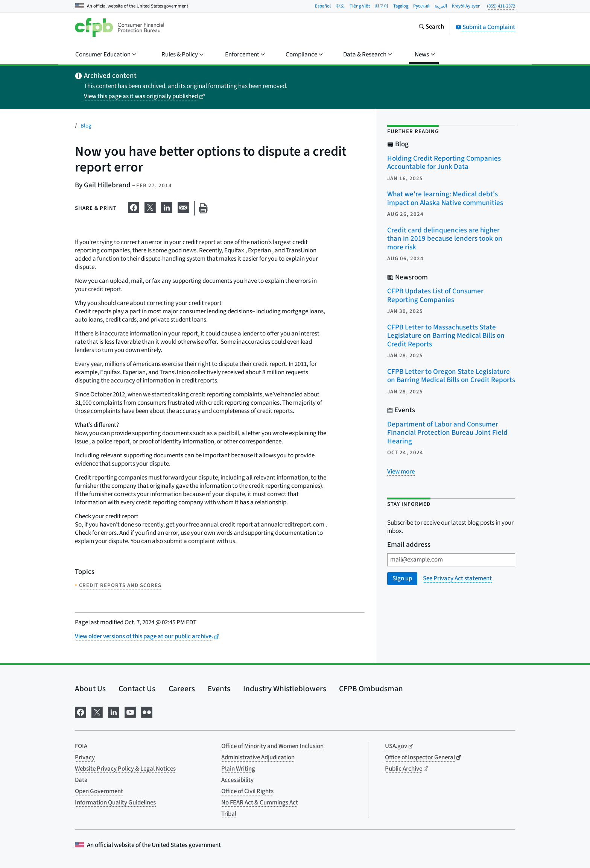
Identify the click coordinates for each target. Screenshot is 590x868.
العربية (441, 6)
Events (219, 689)
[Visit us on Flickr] (147, 711)
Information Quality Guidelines (115, 803)
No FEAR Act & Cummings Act (260, 803)
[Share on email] (183, 207)
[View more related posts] (401, 472)
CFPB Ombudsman (371, 689)
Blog (86, 126)
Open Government (99, 791)
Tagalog (401, 6)
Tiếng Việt (360, 6)
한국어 (382, 6)
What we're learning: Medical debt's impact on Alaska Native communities (445, 199)
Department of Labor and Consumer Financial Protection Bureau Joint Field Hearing (447, 433)
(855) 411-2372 (501, 6)
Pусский (421, 6)
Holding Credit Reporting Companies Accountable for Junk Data (444, 163)
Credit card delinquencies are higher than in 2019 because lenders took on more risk (445, 239)
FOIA (81, 746)
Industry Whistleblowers (285, 689)
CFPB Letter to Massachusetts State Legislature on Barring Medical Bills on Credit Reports (446, 336)
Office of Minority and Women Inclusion (272, 746)
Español (323, 6)
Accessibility (237, 780)
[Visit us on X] (97, 711)
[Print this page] (203, 208)
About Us (90, 689)
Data (81, 780)
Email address (409, 545)
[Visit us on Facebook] (81, 711)
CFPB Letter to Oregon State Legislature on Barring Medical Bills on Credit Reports (451, 376)
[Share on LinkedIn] (167, 207)
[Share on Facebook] (134, 207)
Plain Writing (238, 769)
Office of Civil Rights (247, 791)
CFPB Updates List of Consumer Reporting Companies (435, 296)
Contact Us (137, 689)
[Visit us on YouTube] (130, 711)
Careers (182, 689)
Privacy (85, 757)
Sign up (402, 578)
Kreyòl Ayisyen (466, 6)
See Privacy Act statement (457, 578)
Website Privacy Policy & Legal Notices (125, 769)
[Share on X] (150, 207)
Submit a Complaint (485, 27)
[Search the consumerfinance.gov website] (431, 27)
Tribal (229, 814)
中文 (340, 6)
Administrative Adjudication (258, 757)
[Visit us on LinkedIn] (114, 711)
